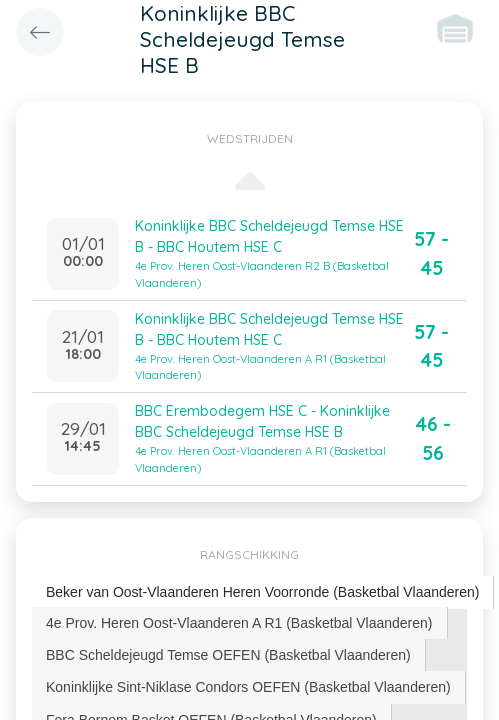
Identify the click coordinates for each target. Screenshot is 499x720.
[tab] (263, 592)
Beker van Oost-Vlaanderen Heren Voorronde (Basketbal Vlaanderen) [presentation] (262, 592)
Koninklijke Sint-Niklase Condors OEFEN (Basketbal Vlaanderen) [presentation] (248, 687)
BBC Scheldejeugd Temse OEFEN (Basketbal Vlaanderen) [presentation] (228, 655)
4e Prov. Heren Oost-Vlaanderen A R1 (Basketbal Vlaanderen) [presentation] (239, 623)
